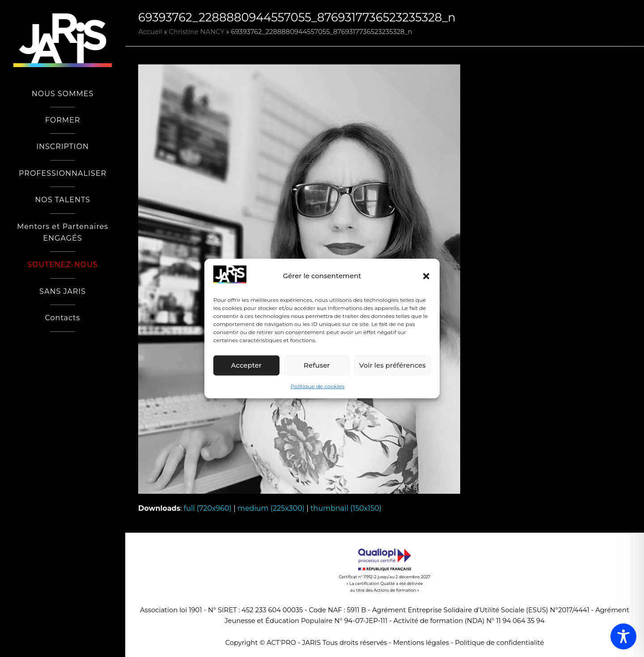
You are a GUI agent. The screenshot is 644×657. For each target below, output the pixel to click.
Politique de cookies (318, 386)
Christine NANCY (197, 32)
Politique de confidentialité (499, 643)
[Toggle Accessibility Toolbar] (623, 636)
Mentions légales (421, 643)
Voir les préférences (392, 365)
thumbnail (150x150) (346, 508)
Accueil (150, 32)
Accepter (246, 365)
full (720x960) (208, 508)
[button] (426, 276)
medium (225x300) (271, 508)
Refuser (317, 365)
